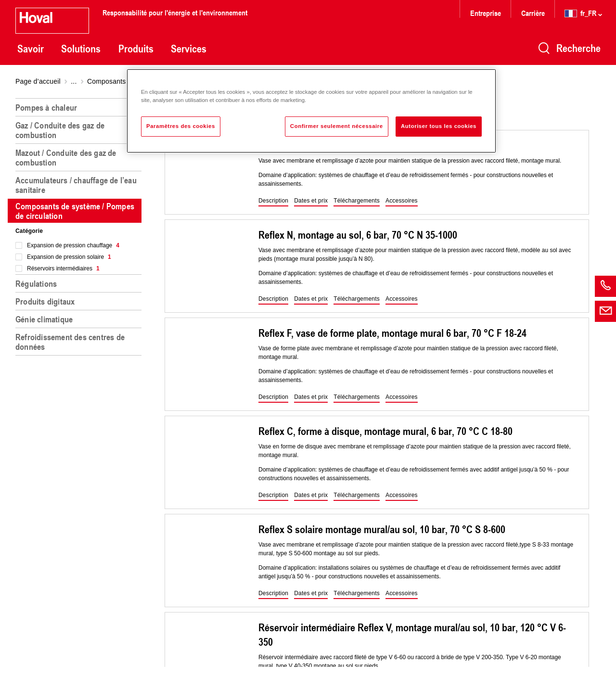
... (74, 81)
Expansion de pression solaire (69, 257)
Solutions (81, 49)
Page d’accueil (38, 81)
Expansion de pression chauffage (73, 245)
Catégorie (29, 231)
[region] (80, 390)
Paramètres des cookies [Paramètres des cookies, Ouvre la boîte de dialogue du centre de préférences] (181, 126)
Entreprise (486, 13)
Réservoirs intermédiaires (63, 268)
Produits (136, 49)
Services (189, 49)
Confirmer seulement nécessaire (337, 126)
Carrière (534, 13)
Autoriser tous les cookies (439, 126)
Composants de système (125, 81)
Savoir (31, 49)
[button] (273, 201)
